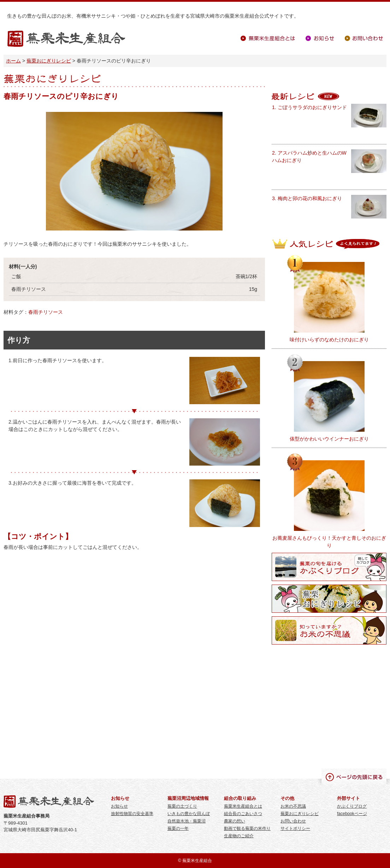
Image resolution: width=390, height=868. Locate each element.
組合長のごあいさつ (243, 814)
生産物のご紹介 (239, 836)
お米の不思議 (293, 806)
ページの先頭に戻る (354, 777)
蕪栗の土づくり (182, 806)
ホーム (13, 61)
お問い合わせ (364, 38)
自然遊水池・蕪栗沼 (187, 821)
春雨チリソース (46, 312)
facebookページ (352, 814)
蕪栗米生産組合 (66, 39)
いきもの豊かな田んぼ (189, 814)
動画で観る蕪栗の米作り (247, 828)
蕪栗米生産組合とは (268, 38)
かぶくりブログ (352, 806)
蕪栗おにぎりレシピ (49, 61)
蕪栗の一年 (178, 828)
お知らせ (320, 38)
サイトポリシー (295, 828)
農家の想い (235, 821)
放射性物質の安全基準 (132, 814)
